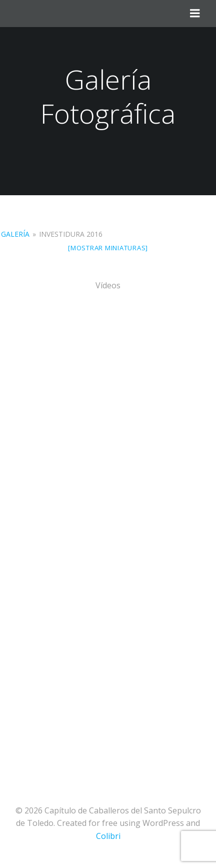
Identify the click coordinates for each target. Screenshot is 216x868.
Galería (15, 234)
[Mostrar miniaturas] (108, 248)
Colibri (108, 836)
